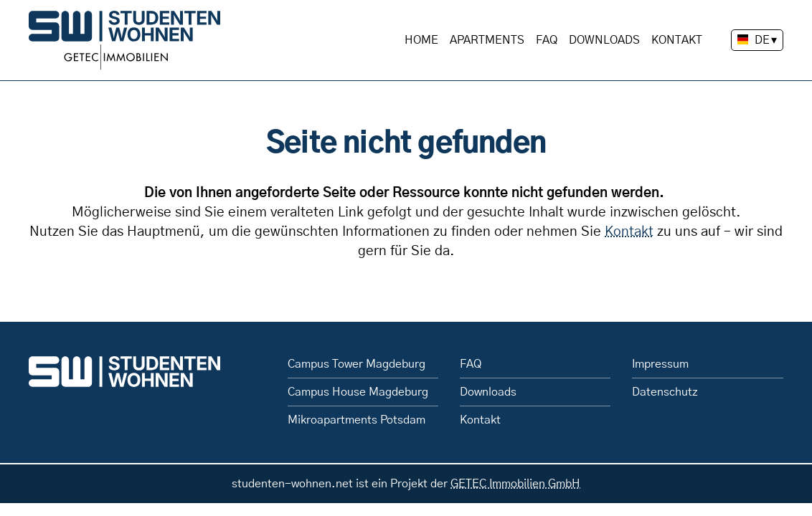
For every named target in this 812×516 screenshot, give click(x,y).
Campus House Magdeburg (358, 392)
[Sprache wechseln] (757, 40)
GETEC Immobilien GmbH (515, 484)
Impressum (660, 364)
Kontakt (677, 40)
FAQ (547, 40)
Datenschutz (665, 392)
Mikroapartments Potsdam (357, 420)
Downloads (604, 40)
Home (421, 40)
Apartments (487, 40)
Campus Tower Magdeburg (357, 364)
